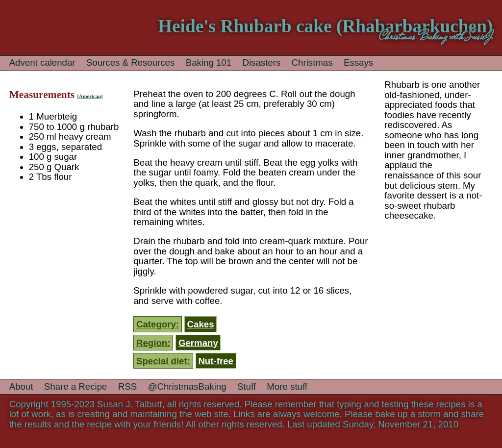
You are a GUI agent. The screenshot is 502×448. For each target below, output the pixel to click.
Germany (198, 342)
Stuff (247, 386)
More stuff (287, 386)
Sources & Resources (130, 62)
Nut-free (216, 361)
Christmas (312, 62)
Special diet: (163, 361)
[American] (90, 96)
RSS (127, 386)
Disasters (261, 62)
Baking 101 (209, 62)
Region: (153, 342)
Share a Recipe (76, 386)
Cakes (201, 324)
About (21, 386)
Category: (158, 324)
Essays (358, 62)
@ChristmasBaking (187, 386)
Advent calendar (42, 62)
